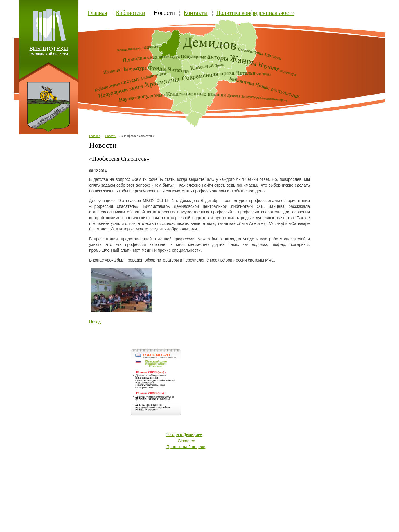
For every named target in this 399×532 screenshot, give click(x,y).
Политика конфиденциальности (256, 13)
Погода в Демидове (184, 434)
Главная (97, 13)
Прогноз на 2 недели (186, 447)
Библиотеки (130, 13)
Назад (95, 322)
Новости (164, 13)
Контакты (196, 13)
